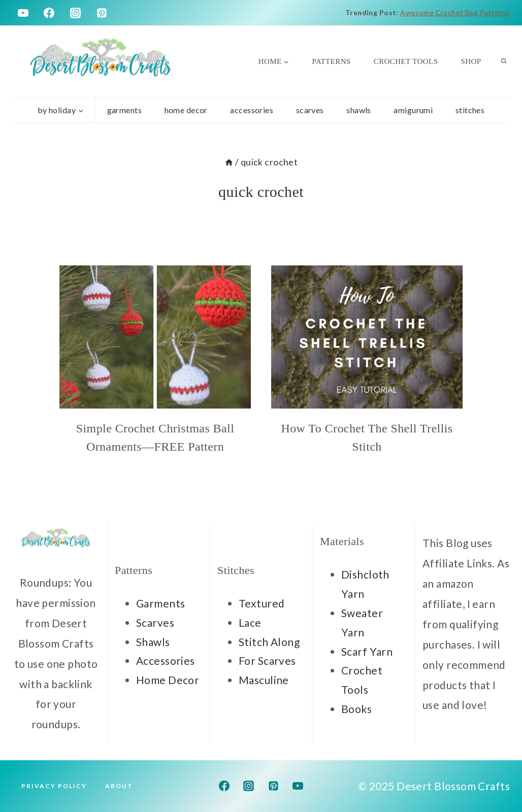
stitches (470, 110)
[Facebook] (49, 13)
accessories (252, 110)
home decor (186, 110)
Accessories (166, 661)
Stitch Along (269, 642)
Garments (160, 603)
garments (124, 110)
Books (356, 709)
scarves (310, 110)
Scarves (155, 622)
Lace (250, 622)
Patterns (332, 61)
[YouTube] (23, 13)
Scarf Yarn (367, 651)
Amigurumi (413, 110)
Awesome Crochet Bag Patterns (455, 12)
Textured (262, 603)
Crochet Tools (406, 61)
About (119, 786)
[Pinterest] (102, 13)
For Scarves (267, 661)
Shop (471, 61)
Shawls (359, 110)
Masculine (264, 680)
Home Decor (168, 680)
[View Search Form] (504, 61)
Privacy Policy (54, 786)
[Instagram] (76, 13)
